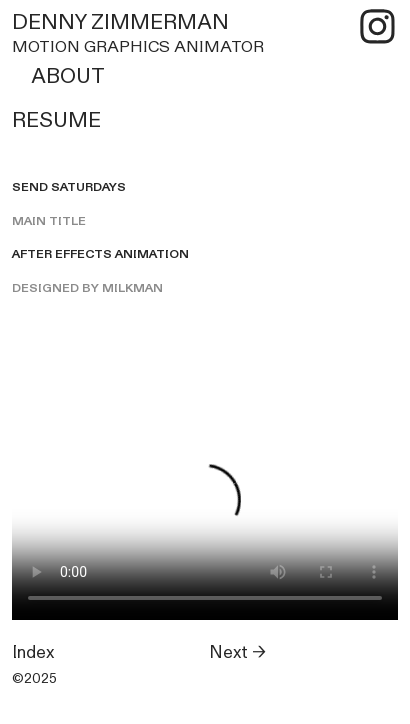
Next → (237, 652)
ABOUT (58, 76)
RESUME (56, 120)
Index (33, 652)
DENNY (49, 22)
